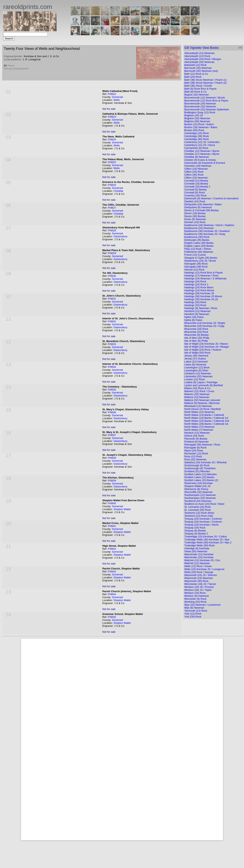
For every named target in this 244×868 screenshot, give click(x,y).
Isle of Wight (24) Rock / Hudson (203, 350)
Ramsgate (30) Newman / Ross (202, 445)
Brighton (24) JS (194, 115)
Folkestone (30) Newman (199, 252)
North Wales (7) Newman (199, 430)
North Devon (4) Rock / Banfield (203, 409)
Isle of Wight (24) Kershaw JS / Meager (207, 347)
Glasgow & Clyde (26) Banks (201, 258)
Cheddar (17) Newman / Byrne (202, 154)
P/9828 (112, 230)
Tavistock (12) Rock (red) (199, 516)
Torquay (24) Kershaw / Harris (202, 525)
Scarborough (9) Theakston (200, 468)
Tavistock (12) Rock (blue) (199, 513)
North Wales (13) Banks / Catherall (204, 415)
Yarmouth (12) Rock (196, 611)
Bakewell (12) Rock (195, 65)
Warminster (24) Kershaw (199, 557)
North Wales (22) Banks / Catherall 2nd (207, 421)
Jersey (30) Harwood (196, 356)
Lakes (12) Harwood (196, 362)
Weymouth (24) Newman (199, 578)
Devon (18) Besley (195, 213)
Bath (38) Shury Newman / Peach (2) (205, 83)
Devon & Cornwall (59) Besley (202, 210)
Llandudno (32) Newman (198, 376)
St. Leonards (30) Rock (198, 510)
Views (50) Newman (196, 551)
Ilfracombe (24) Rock (196, 332)
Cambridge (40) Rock (197, 139)
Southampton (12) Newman (200, 495)
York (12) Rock (193, 614)
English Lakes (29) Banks (199, 246)
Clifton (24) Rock (194, 172)
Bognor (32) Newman (197, 95)
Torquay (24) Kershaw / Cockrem (203, 519)
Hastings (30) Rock (195, 302)
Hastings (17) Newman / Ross (202, 276)
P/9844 (112, 594)
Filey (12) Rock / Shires (198, 249)
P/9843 (112, 572)
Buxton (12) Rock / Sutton (199, 124)
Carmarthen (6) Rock (196, 148)
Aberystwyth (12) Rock (197, 56)
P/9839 (112, 481)
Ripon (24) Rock (194, 451)
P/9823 (112, 117)
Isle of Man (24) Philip (197, 338)
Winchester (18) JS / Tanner (200, 584)
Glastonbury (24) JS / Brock (200, 261)
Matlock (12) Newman (197, 397)
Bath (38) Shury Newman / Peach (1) (205, 80)
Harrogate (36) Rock (196, 264)
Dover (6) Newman (195, 219)
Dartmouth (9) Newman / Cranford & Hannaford (211, 198)
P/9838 (112, 458)
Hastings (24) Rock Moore (199, 290)
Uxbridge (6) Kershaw (197, 548)
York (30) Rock (193, 617)
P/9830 (112, 276)
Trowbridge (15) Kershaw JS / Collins (206, 537)
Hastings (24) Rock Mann (199, 287)
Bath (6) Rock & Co (195, 92)
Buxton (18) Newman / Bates (201, 127)
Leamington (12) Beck (197, 367)
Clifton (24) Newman (196, 169)
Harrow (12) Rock (194, 270)
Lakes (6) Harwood (195, 365)
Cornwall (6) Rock (195, 192)
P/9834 (112, 367)
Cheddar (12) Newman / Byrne (202, 151)
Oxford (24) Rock (194, 436)
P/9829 (112, 253)
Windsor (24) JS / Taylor (198, 590)
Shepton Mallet (122, 509)
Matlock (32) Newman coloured (202, 400)
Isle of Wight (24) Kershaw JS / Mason (206, 344)
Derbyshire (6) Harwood (198, 207)
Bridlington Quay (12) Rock (200, 112)
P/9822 (112, 94)
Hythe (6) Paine (193, 320)
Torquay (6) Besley (195, 531)
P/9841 (112, 526)
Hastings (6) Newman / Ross (201, 308)
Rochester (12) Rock (196, 453)
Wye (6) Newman (194, 608)
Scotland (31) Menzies (197, 471)
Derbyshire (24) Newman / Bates (203, 204)
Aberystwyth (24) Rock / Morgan (203, 59)
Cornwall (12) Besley (196, 181)
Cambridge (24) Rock (197, 133)
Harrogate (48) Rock (196, 267)
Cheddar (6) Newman (197, 157)
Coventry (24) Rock (195, 195)
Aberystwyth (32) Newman (199, 62)
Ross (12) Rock (193, 456)
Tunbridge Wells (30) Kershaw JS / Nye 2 (208, 542)
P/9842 (112, 549)
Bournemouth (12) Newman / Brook (205, 98)
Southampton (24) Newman (200, 498)
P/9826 (112, 185)
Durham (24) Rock (195, 222)
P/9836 (112, 412)
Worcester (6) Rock (195, 599)
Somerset (117, 97)
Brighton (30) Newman (197, 118)
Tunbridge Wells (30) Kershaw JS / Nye (207, 539)
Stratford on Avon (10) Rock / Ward (204, 504)
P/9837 (112, 435)
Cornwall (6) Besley (196, 190)
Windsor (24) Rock (195, 593)
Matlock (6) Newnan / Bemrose (202, 403)
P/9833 (112, 344)
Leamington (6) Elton (196, 370)
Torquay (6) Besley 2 (196, 534)
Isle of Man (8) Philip (196, 341)
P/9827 (112, 208)
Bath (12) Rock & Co (196, 74)
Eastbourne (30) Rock (197, 237)
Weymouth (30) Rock (196, 581)
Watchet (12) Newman (197, 563)
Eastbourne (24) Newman (199, 228)
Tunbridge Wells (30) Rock (200, 545)
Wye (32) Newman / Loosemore (203, 605)
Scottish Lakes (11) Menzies (201, 474)
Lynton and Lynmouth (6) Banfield (204, 385)
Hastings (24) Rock (195, 281)
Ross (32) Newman (195, 459)
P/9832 (112, 321)
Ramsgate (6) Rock (195, 448)
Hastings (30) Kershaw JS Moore (203, 296)
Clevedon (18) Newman (198, 166)
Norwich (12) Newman (197, 433)
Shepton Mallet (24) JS (197, 486)
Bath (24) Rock (193, 77)
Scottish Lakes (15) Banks (199, 477)
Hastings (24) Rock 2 (196, 284)
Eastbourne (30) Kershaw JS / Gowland (207, 231)
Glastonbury (120, 236)
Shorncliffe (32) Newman (199, 492)
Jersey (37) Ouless (195, 359)
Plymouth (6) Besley (196, 439)
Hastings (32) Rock (195, 305)
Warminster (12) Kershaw (199, 554)
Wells (117, 100)
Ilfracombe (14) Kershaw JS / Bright (205, 323)
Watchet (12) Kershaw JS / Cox (202, 560)
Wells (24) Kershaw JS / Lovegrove (204, 569)
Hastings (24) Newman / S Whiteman (206, 278)
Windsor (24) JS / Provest (199, 587)
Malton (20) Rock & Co (197, 388)
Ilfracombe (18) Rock (196, 329)
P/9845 (112, 617)
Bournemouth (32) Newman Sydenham (207, 109)
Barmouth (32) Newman (198, 68)
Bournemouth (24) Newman (200, 104)
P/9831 (112, 299)
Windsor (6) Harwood (197, 596)
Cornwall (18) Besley (196, 184)
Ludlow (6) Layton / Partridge (201, 382)
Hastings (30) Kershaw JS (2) (201, 299)
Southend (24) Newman (198, 501)
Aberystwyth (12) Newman (199, 53)
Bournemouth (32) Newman (200, 106)
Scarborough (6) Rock (197, 465)
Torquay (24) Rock (195, 528)
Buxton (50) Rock (194, 130)
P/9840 (112, 503)
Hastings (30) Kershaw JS (199, 293)
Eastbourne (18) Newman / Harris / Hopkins (209, 225)
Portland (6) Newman (197, 442)
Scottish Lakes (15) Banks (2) (201, 480)
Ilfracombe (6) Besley (197, 335)
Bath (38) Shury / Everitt (198, 86)
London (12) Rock (195, 379)
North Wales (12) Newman (200, 412)
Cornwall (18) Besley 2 (197, 187)
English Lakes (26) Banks (199, 243)
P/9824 (112, 139)
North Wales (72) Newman (200, 427)
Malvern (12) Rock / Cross (199, 391)
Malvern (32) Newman (197, 394)
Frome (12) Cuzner (195, 255)
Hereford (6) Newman (197, 314)
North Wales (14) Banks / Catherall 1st (206, 418)
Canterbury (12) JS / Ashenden (202, 142)
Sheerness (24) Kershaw (199, 483)
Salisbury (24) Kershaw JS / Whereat (205, 462)
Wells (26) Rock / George (199, 572)
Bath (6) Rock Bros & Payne (201, 89)
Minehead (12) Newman (198, 406)
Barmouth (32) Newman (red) (201, 71)
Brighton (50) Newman (197, 121)
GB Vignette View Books (202, 48)
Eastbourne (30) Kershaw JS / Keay (205, 234)
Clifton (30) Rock (194, 175)
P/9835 (112, 390)
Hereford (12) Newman (197, 311)
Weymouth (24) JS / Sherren (201, 575)
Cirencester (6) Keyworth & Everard (205, 163)
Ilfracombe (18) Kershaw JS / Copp (204, 326)
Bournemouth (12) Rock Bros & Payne (206, 101)
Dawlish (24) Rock (195, 201)
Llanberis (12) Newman (198, 373)
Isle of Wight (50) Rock (197, 353)
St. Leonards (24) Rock (198, 507)
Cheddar (118, 191)
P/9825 (112, 162)
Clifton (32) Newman (196, 178)
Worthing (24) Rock (195, 602)
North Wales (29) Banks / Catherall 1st (206, 424)
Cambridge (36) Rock (197, 136)
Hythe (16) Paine (194, 317)
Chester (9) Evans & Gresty (200, 160)
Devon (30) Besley (195, 216)
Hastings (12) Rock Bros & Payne (204, 273)
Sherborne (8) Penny (196, 489)
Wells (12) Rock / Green (198, 566)
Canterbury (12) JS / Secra (200, 145)
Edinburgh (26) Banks (197, 240)
